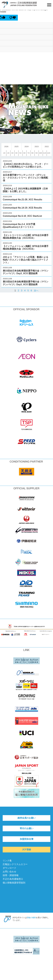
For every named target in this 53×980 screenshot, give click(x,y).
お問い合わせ (9, 872)
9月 (37, 153)
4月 (17, 153)
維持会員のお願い (27, 818)
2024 (26, 147)
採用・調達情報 (11, 875)
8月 (33, 153)
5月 (20, 153)
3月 (12, 153)
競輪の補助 (31, 918)
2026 (6, 147)
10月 (41, 153)
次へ (36, 291)
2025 (16, 147)
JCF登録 (26, 850)
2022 (47, 147)
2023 (37, 147)
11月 (45, 153)
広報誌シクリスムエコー (15, 864)
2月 (8, 153)
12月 (49, 153)
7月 (29, 153)
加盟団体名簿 (27, 839)
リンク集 (7, 861)
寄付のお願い (27, 828)
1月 (4, 153)
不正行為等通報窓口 (13, 879)
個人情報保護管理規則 (14, 883)
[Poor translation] (13, 18)
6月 (25, 153)
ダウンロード (9, 868)
